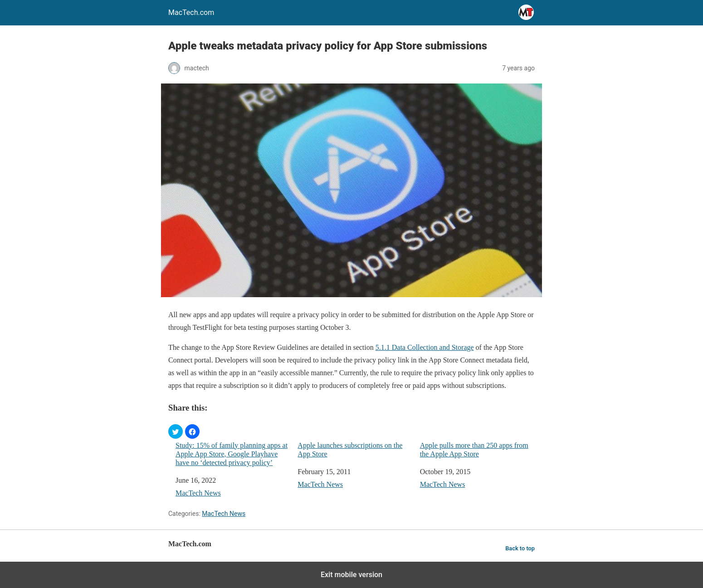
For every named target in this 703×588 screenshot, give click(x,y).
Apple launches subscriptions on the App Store (350, 450)
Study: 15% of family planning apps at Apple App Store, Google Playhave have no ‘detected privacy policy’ (232, 454)
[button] (176, 431)
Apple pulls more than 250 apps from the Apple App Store (474, 450)
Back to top (520, 548)
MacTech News (198, 493)
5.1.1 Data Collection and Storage (425, 347)
